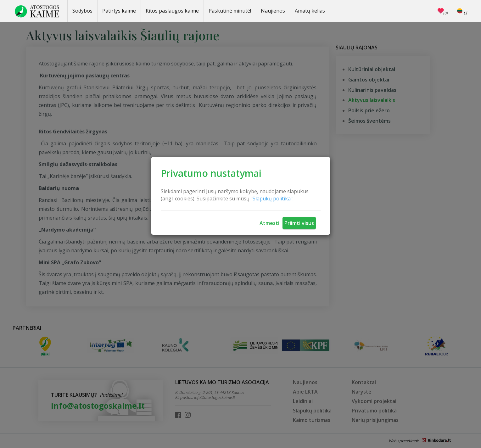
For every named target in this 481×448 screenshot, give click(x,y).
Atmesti (269, 223)
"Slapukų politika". (272, 199)
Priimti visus (299, 223)
